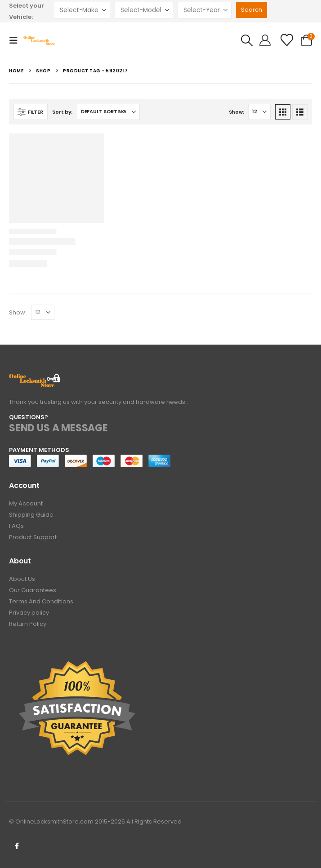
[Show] (259, 112)
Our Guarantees (33, 590)
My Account (26, 503)
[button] (16, 40)
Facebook (17, 846)
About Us (22, 579)
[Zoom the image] (35, 379)
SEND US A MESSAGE (58, 428)
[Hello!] (265, 40)
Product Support (33, 537)
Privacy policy (29, 613)
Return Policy (28, 624)
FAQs (16, 526)
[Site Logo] (41, 40)
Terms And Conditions (41, 601)
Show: (236, 112)
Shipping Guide (31, 515)
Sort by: (62, 112)
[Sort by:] (108, 112)
